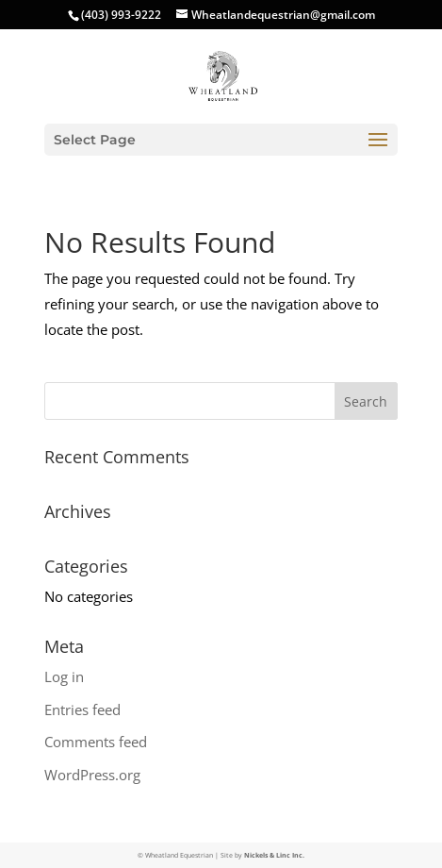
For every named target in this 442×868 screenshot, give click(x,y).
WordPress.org (92, 775)
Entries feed (82, 709)
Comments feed (96, 742)
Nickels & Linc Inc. (274, 855)
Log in (64, 676)
